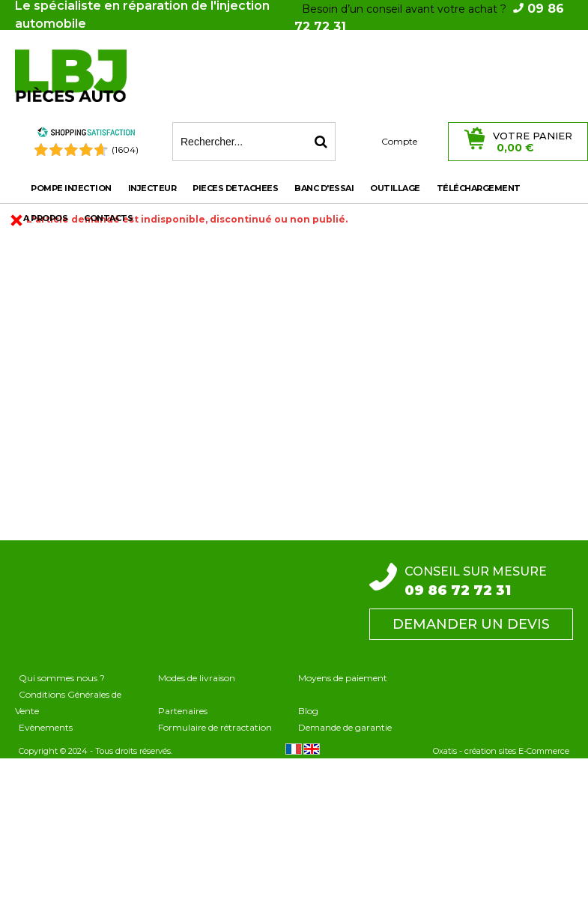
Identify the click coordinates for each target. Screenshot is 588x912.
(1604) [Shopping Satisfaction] (125, 150)
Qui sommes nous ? (62, 678)
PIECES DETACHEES (235, 188)
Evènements (46, 727)
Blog (308, 711)
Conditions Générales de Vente (68, 703)
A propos (45, 218)
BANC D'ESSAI (324, 188)
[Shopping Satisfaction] (86, 135)
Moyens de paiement (343, 678)
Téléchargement (479, 188)
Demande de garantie (345, 727)
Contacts (108, 218)
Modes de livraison (197, 678)
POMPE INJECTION (71, 188)
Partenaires (183, 711)
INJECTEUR (152, 188)
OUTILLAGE (395, 188)
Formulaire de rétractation (215, 727)
